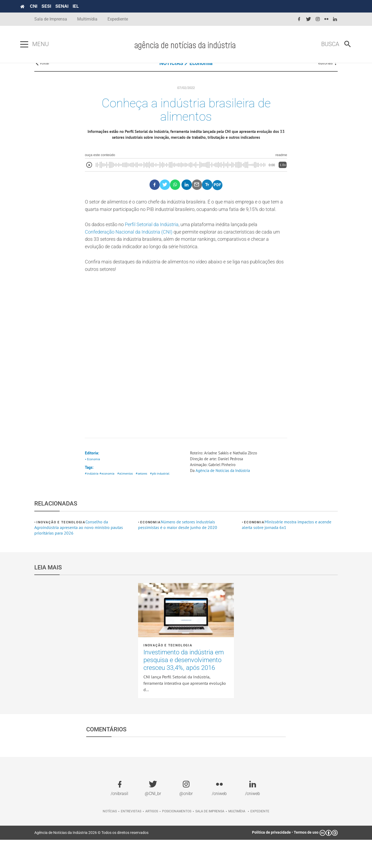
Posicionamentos (177, 840)
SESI (60, 6)
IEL (90, 6)
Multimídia (87, 19)
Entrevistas (131, 840)
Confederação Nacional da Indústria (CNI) (133, 255)
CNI (48, 6)
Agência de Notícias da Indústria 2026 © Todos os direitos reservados (91, 861)
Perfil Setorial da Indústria (160, 247)
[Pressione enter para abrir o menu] (38, 44)
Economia (201, 72)
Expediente (118, 19)
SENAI (76, 6)
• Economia (93, 486)
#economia (108, 502)
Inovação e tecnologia (61, 551)
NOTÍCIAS (171, 72)
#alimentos (128, 502)
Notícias (110, 840)
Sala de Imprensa (51, 19)
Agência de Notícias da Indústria (225, 499)
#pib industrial (164, 502)
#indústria (92, 502)
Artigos (152, 840)
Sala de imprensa (210, 840)
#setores (145, 502)
